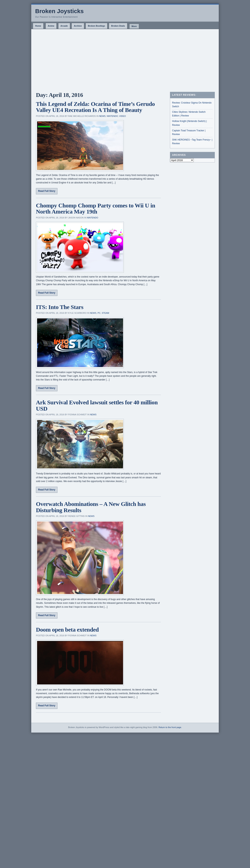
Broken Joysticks (59, 11)
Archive (78, 26)
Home (38, 26)
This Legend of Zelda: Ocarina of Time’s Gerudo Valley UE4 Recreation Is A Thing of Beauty (95, 107)
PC (99, 313)
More (134, 26)
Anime (51, 26)
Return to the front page (170, 727)
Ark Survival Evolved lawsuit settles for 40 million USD (97, 405)
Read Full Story (47, 191)
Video (122, 116)
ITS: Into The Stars (60, 307)
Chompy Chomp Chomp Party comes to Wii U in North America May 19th (96, 209)
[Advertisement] (125, 59)
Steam (105, 313)
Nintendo (112, 116)
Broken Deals (118, 26)
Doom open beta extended (67, 630)
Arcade (64, 26)
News (102, 116)
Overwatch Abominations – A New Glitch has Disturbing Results (91, 507)
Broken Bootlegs (96, 26)
